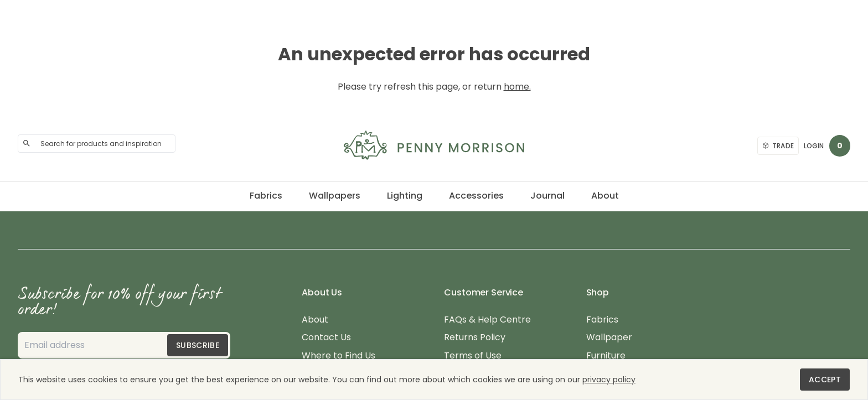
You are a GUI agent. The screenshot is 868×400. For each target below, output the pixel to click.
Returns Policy (475, 338)
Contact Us (326, 338)
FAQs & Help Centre (487, 320)
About (605, 196)
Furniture (606, 356)
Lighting (405, 196)
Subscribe (198, 345)
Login (814, 146)
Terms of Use (473, 356)
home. (517, 87)
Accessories (476, 196)
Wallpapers (335, 196)
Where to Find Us (339, 356)
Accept (825, 380)
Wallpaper (609, 338)
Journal (547, 196)
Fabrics (266, 196)
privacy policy (609, 380)
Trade (778, 146)
